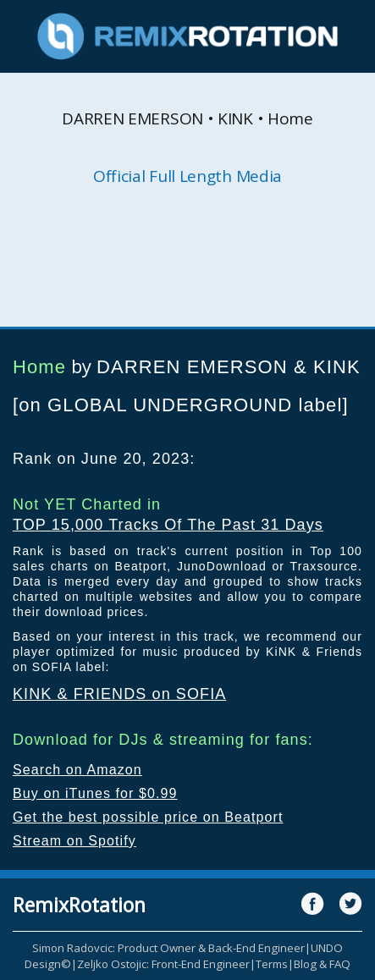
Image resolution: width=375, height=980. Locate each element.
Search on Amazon (77, 770)
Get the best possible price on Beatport (148, 817)
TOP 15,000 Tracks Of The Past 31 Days (168, 525)
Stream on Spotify (74, 841)
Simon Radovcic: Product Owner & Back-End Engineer (168, 948)
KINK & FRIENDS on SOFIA (119, 694)
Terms (272, 964)
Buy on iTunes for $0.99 (95, 793)
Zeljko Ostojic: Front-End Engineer (163, 964)
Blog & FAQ (322, 964)
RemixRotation (79, 905)
